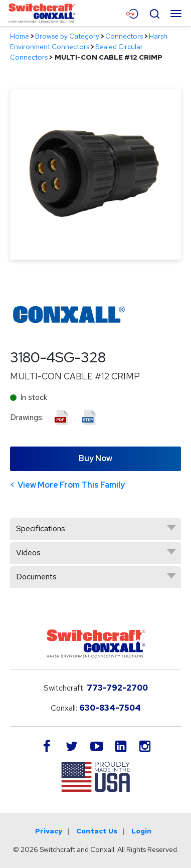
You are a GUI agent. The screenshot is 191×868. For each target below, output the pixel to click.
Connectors (124, 36)
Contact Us (97, 831)
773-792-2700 (117, 688)
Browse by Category (67, 36)
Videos (28, 553)
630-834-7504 (110, 708)
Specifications (41, 528)
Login (141, 831)
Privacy (49, 831)
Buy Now (95, 458)
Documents (36, 577)
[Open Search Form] (154, 13)
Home (20, 36)
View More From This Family (71, 485)
